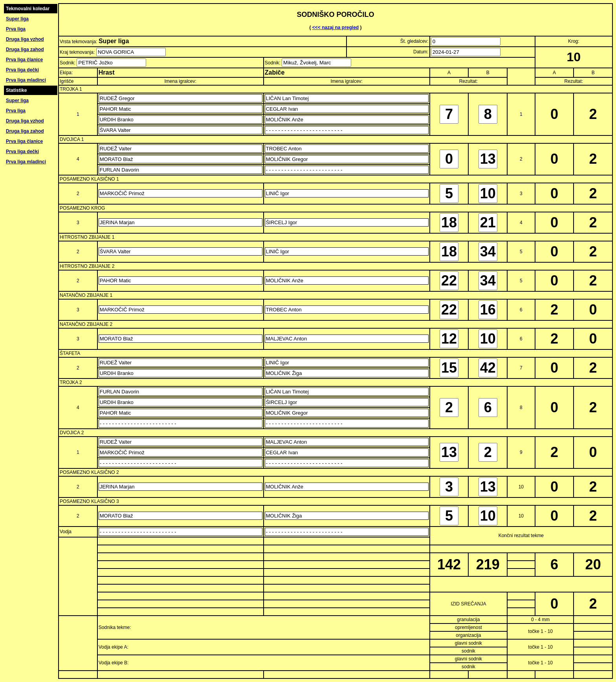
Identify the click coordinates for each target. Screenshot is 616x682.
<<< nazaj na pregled (335, 27)
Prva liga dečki (22, 70)
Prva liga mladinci (26, 80)
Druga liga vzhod (25, 39)
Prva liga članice (24, 60)
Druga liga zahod (25, 49)
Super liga (17, 19)
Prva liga (16, 29)
